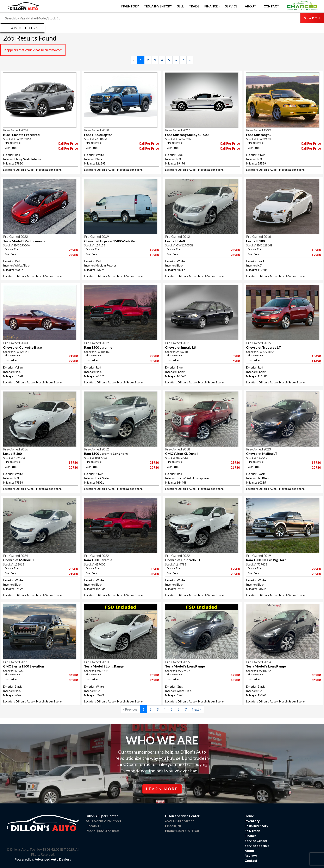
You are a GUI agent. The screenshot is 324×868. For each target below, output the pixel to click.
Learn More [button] (162, 789)
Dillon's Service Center (182, 816)
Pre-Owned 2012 (177, 236)
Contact (271, 6)
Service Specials (257, 846)
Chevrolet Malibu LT (262, 453)
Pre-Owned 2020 (96, 662)
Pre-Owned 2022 (15, 236)
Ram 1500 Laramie (98, 347)
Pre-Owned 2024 (15, 130)
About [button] (251, 6)
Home (249, 816)
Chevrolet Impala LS (180, 347)
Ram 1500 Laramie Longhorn (106, 453)
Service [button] (231, 6)
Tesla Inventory (158, 6)
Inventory (130, 6)
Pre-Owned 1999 (258, 130)
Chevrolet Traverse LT (263, 347)
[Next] (190, 60)
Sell (180, 6)
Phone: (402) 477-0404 (103, 831)
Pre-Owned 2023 (258, 449)
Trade (194, 6)
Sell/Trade (253, 831)
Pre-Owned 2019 (96, 343)
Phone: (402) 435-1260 (182, 831)
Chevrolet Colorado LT (183, 560)
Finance (251, 836)
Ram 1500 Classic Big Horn (266, 560)
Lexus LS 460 (175, 241)
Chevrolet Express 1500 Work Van (110, 241)
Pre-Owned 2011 (177, 343)
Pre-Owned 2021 (15, 662)
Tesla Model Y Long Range (185, 666)
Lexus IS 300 (255, 241)
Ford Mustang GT (260, 135)
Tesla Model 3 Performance (24, 241)
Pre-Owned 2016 (258, 236)
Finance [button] (211, 6)
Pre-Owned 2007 (177, 130)
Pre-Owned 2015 (258, 343)
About (250, 851)
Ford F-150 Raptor (98, 135)
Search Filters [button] (22, 28)
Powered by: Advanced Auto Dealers (43, 859)
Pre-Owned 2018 (96, 130)
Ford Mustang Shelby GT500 (187, 135)
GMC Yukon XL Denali (182, 453)
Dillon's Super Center (102, 816)
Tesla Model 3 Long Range (104, 666)
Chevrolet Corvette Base (22, 347)
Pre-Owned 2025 (177, 662)
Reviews (251, 855)
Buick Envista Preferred (21, 135)
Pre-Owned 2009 (96, 236)
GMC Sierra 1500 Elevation (24, 666)
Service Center (256, 841)
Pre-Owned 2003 (15, 343)
